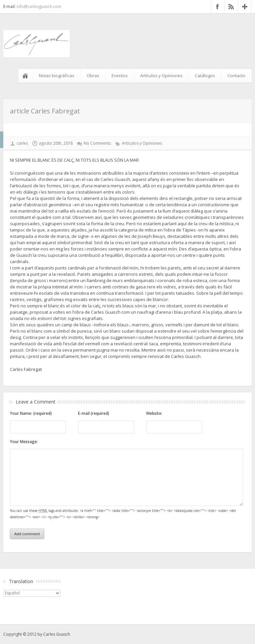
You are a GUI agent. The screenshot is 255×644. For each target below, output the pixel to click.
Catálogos (205, 76)
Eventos (120, 76)
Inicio (27, 76)
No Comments (97, 143)
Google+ (245, 7)
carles (22, 143)
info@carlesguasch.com (39, 6)
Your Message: (24, 442)
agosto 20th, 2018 (56, 143)
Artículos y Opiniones (161, 76)
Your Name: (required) (31, 413)
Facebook (217, 7)
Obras (93, 76)
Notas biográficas (57, 76)
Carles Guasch (57, 634)
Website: (154, 413)
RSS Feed (231, 7)
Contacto (236, 76)
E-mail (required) (94, 413)
